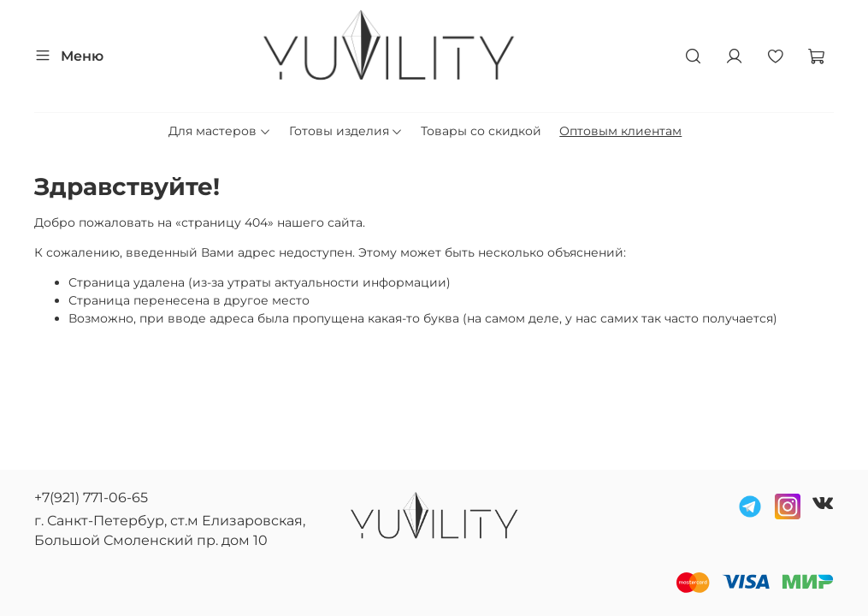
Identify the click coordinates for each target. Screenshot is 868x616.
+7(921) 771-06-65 (91, 498)
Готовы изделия (346, 131)
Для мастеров (220, 131)
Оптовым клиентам (620, 131)
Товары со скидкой (481, 131)
